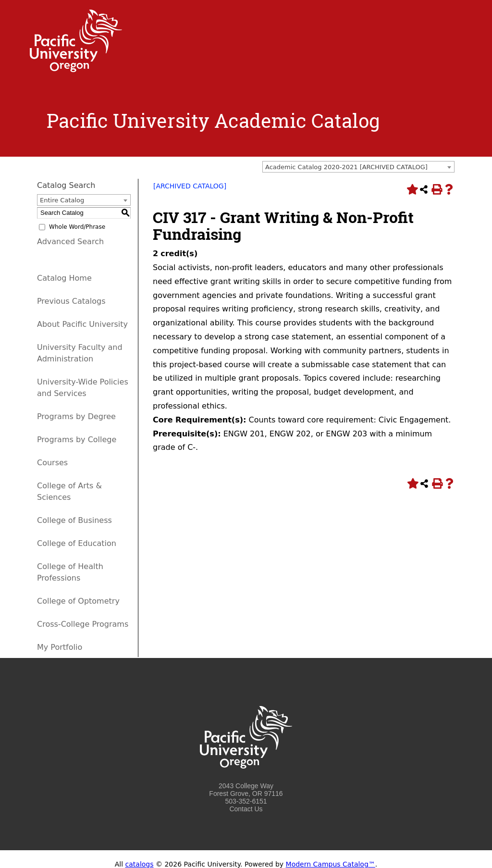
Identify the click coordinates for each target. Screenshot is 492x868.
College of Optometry (78, 601)
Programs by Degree (76, 416)
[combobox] (358, 167)
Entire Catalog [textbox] (62, 200)
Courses (52, 463)
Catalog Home (64, 278)
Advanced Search (70, 242)
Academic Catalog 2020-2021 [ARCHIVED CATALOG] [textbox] (346, 167)
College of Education (77, 543)
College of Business (74, 520)
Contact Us (246, 809)
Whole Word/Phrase (77, 227)
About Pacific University (82, 324)
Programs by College (77, 440)
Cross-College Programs (83, 624)
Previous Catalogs (71, 301)
